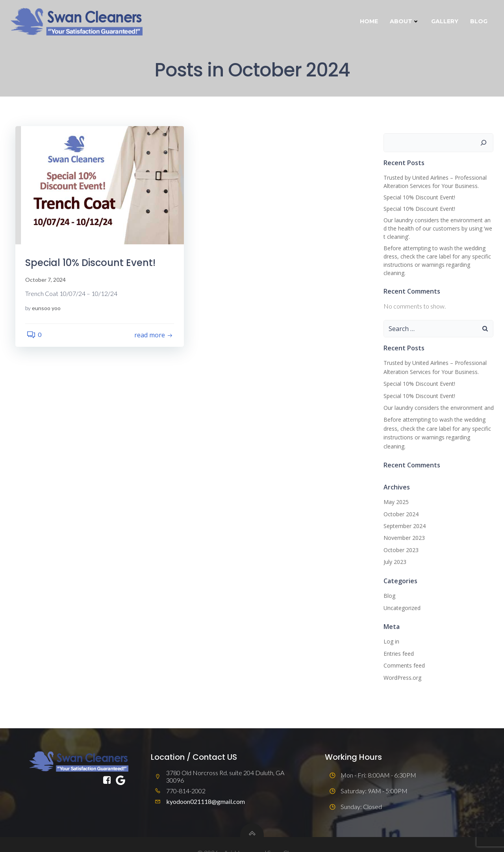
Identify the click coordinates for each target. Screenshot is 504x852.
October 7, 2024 (47, 283)
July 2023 (394, 546)
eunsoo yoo (48, 311)
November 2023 (403, 522)
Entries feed (397, 637)
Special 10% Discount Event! (418, 198)
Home (370, 21)
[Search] (485, 143)
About (406, 21)
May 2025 (395, 486)
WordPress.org (401, 661)
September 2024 (403, 510)
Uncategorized (401, 591)
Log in (390, 625)
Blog (480, 21)
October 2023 (400, 534)
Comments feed (403, 649)
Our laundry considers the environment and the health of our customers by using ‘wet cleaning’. (438, 230)
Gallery (446, 21)
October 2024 (400, 498)
